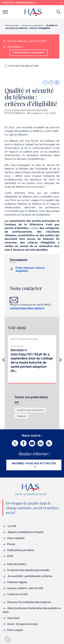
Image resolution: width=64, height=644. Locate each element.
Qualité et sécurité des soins (30, 410)
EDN (10, 556)
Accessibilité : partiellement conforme (30, 576)
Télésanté (21, 416)
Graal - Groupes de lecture (23, 624)
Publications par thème (21, 550)
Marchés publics (17, 564)
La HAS (12, 526)
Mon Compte (15, 630)
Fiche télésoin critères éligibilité (30, 269)
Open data (13, 618)
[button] (58, 12)
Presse (11, 544)
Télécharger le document (29, 53)
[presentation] (4, 359)
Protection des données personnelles (29, 570)
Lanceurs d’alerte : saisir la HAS (25, 588)
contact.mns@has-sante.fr (27, 308)
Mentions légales (17, 582)
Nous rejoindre (16, 538)
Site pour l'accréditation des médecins (29, 602)
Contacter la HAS (17, 594)
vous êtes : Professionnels (19, 3)
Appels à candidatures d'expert (26, 532)
